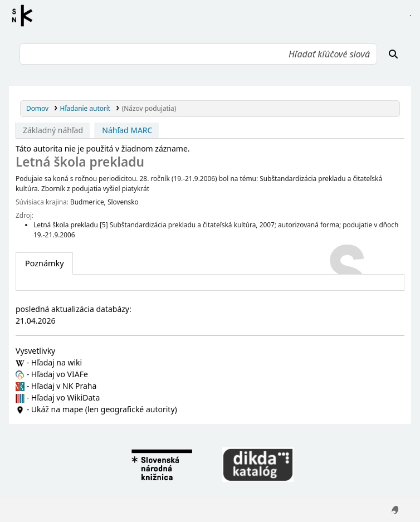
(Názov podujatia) (149, 108)
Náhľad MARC (127, 130)
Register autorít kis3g (26, 16)
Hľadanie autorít (86, 108)
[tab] (44, 264)
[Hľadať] (393, 54)
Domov (37, 108)
